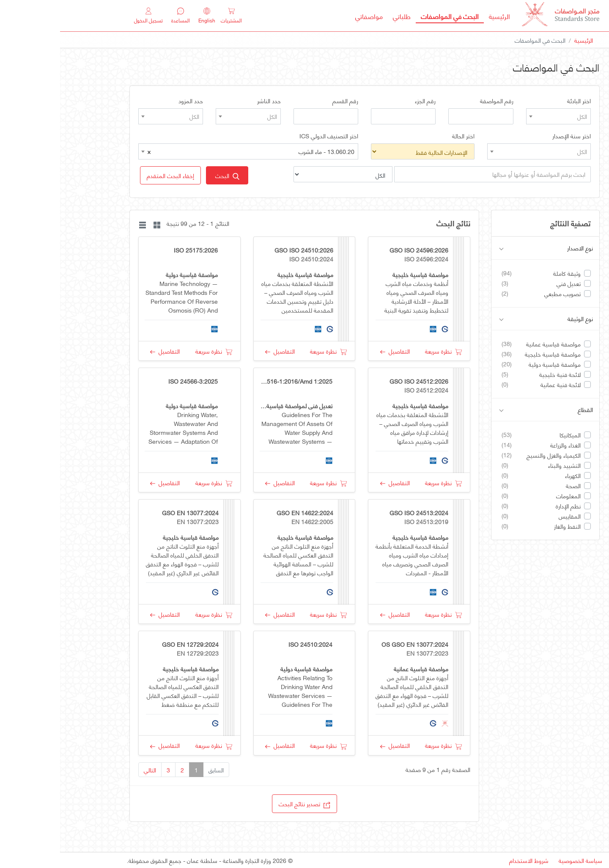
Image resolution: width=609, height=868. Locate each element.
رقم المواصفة (437, 101)
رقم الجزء (365, 101)
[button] (110, 175)
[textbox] (498, 116)
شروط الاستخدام (469, 860)
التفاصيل (335, 351)
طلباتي (342, 16)
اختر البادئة (519, 101)
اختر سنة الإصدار (512, 136)
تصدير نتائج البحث (244, 803)
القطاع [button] (486, 410)
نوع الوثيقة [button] (486, 319)
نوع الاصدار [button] (486, 248)
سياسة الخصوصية (520, 860)
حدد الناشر (209, 101)
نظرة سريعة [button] (383, 351)
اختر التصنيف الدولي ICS (269, 136)
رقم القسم (285, 101)
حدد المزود (131, 101)
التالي (90, 770)
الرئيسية (437, 16)
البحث (167, 175)
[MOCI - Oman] (501, 16)
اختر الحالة (403, 136)
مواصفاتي (309, 16)
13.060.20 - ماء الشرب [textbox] (191, 151)
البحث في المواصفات (387, 16)
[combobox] (498, 116)
